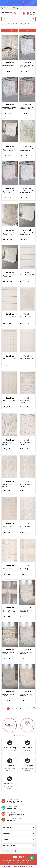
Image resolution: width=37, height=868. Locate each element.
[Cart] (31, 13)
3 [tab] (20, 735)
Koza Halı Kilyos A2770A (25, 527)
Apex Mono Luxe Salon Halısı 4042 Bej (10, 192)
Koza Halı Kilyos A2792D (25, 443)
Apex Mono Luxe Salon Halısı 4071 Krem (10, 108)
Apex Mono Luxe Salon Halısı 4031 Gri (10, 276)
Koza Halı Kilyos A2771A (25, 485)
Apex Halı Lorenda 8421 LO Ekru (26, 695)
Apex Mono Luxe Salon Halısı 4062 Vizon (27, 108)
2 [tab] (17, 735)
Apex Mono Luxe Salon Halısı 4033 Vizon (10, 234)
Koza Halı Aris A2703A (9, 359)
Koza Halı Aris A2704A (27, 317)
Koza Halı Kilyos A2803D (25, 401)
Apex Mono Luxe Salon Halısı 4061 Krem (10, 150)
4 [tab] (23, 735)
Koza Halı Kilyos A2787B (7, 485)
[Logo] (11, 13)
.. (25, 709)
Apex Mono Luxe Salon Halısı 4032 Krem (27, 234)
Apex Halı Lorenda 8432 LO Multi (26, 611)
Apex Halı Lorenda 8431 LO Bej (8, 653)
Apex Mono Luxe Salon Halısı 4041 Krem (27, 192)
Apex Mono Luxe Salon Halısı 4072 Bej (27, 66)
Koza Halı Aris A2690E (9, 401)
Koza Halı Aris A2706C (9, 317)
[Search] (18, 19)
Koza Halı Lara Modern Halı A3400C (27, 569)
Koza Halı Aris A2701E (27, 359)
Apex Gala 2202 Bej (8, 65)
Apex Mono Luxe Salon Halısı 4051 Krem (27, 150)
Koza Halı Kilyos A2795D (7, 443)
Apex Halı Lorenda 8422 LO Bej (8, 695)
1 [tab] (14, 735)
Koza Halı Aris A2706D (27, 275)
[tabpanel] (10, 725)
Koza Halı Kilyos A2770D (7, 527)
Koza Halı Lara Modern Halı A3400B (9, 611)
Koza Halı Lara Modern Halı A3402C (9, 569)
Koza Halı (27, 272)
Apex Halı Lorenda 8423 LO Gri (26, 653)
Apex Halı (10, 62)
